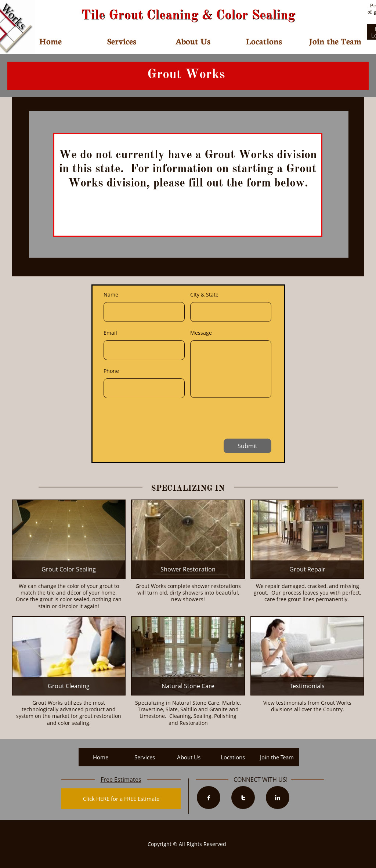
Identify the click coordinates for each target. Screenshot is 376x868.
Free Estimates (121, 780)
